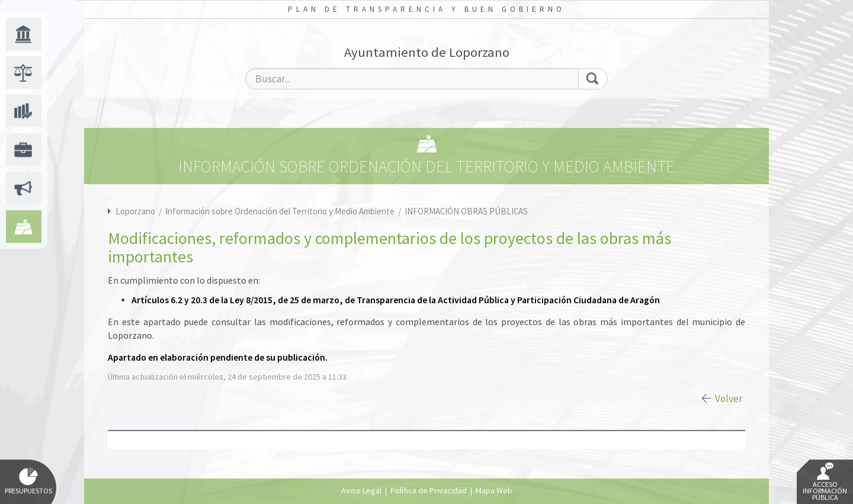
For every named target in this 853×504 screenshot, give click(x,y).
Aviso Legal (361, 490)
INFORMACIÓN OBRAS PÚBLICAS (466, 211)
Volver (729, 399)
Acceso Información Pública (825, 482)
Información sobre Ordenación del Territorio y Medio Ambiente (281, 211)
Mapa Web (494, 490)
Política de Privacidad (429, 490)
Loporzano (135, 211)
